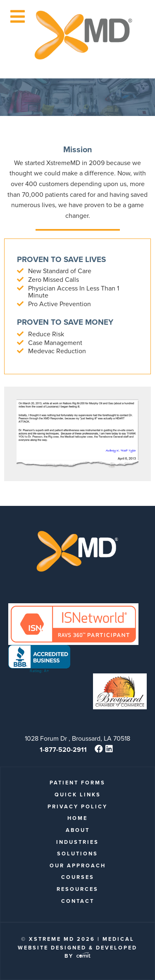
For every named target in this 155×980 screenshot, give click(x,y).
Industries (77, 842)
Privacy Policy (77, 806)
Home (77, 818)
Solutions (77, 854)
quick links (78, 795)
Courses (78, 877)
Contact (78, 901)
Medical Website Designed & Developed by (77, 947)
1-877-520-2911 (63, 750)
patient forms (77, 783)
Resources (77, 889)
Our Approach (78, 865)
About (78, 830)
